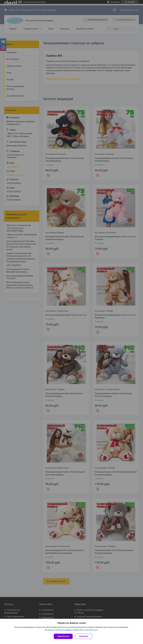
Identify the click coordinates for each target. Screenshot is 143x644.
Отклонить (84, 636)
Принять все (63, 636)
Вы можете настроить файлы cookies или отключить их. (71, 630)
